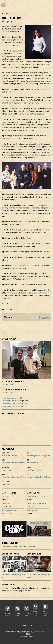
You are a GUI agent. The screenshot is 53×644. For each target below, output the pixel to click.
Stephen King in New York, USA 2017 (13, 406)
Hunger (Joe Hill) (7, 484)
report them (39, 588)
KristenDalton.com (41, 293)
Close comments (44, 317)
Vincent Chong (28, 637)
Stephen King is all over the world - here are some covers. (19, 546)
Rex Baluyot (5, 503)
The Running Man (32, 511)
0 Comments (8, 317)
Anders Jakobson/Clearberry (26, 631)
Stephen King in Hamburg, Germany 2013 (14, 403)
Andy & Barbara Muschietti (10, 511)
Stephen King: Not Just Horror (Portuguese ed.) (16, 477)
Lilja (24, 626)
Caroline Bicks (6, 496)
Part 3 (13, 384)
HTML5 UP (28, 634)
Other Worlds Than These (34, 470)
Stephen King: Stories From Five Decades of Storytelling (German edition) (24, 463)
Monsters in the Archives (9, 456)
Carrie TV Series (7, 470)
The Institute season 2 (34, 463)
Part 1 (3, 384)
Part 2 (8, 384)
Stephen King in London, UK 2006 (12, 398)
